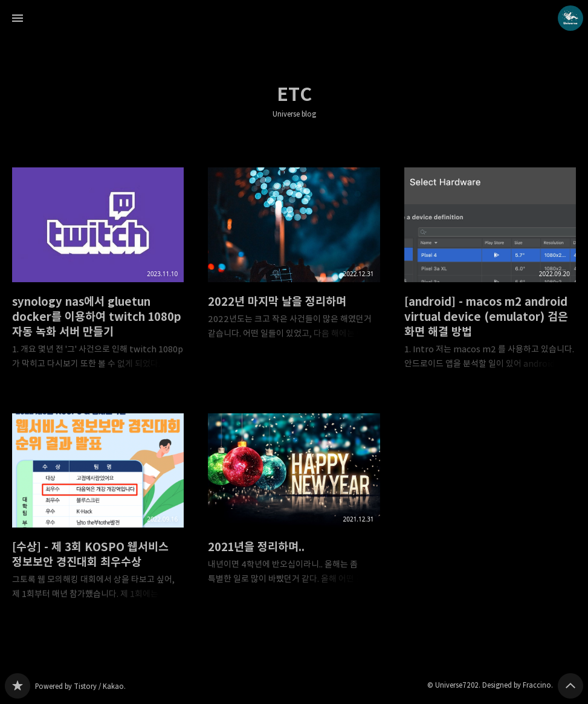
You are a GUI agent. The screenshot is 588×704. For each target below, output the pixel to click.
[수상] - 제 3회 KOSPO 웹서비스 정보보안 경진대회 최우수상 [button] (98, 517)
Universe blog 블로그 (18, 686)
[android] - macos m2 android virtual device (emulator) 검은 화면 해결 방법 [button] (490, 278)
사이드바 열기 (18, 18)
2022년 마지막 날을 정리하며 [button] (294, 263)
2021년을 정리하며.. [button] (294, 509)
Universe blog (294, 114)
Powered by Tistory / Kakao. (80, 686)
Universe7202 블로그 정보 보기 (570, 18)
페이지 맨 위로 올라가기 (570, 686)
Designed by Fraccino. (518, 685)
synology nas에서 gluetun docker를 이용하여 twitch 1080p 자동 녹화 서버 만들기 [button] (98, 278)
